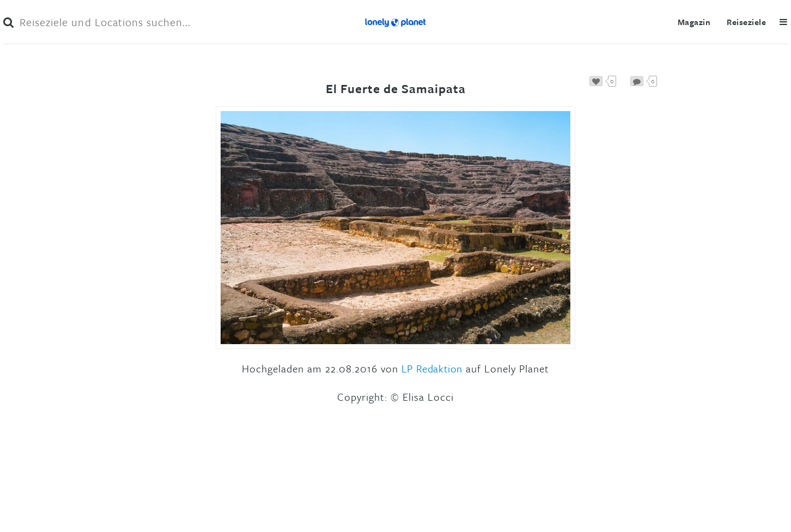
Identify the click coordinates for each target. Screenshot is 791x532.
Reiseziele (746, 22)
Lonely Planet (395, 22)
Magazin (694, 22)
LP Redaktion (432, 368)
